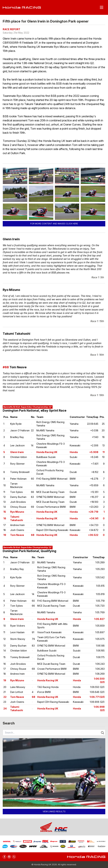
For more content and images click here (54, 224)
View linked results (54, 811)
